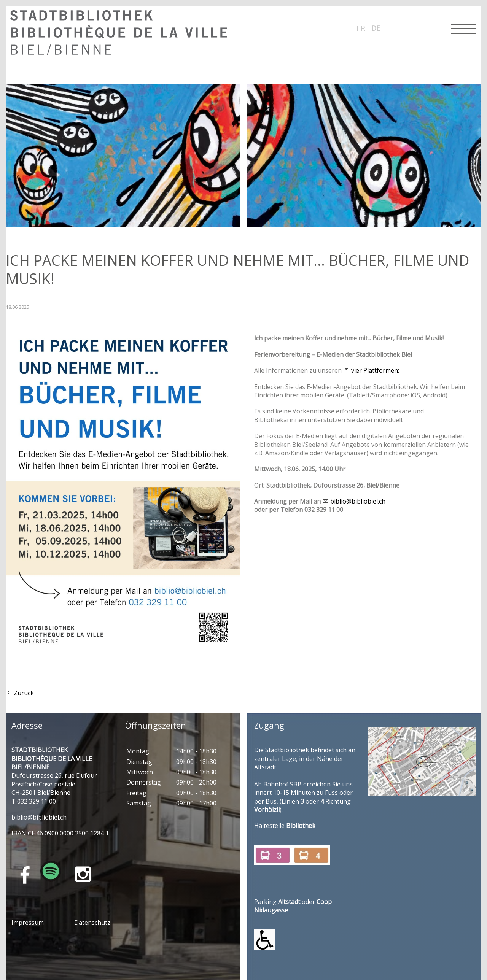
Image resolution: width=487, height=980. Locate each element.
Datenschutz (92, 923)
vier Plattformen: (375, 370)
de (376, 28)
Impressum (28, 923)
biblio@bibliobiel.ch (358, 501)
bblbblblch (39, 817)
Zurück (24, 693)
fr (361, 28)
